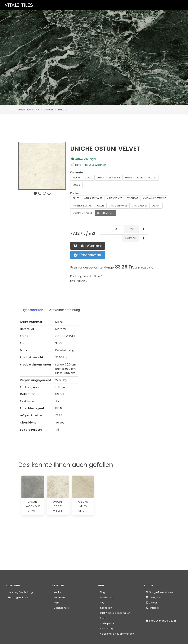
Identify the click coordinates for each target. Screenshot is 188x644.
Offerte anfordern (88, 255)
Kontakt (58, 592)
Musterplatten (107, 623)
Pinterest (152, 608)
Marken (49, 110)
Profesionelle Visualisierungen (117, 634)
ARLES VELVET (114, 198)
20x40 (100, 178)
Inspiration (106, 608)
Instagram (154, 597)
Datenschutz (61, 608)
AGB (56, 603)
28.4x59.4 (114, 178)
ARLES (76, 198)
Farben (75, 193)
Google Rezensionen (159, 592)
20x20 (89, 178)
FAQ (102, 603)
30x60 (128, 178)
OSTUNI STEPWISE (83, 213)
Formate (77, 172)
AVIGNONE (132, 198)
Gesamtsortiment (29, 110)
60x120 (152, 178)
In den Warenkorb (87, 246)
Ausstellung (106, 597)
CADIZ (101, 206)
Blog (102, 592)
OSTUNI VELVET (105, 213)
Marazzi (63, 110)
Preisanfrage (107, 629)
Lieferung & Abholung (20, 592)
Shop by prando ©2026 (161, 621)
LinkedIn (152, 603)
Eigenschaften (32, 310)
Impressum (60, 597)
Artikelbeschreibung (65, 310)
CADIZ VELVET (139, 206)
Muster (77, 178)
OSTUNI (156, 206)
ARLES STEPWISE (93, 198)
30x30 (140, 178)
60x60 (76, 185)
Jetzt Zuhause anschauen (115, 613)
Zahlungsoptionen (19, 597)
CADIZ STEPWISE (118, 206)
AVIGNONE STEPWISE (154, 198)
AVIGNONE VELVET (83, 206)
